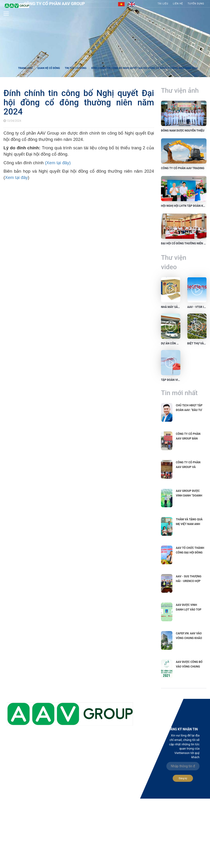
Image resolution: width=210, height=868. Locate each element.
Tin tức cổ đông (76, 68)
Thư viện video (174, 262)
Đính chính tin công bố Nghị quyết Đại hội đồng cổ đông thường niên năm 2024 (144, 68)
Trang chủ (25, 68)
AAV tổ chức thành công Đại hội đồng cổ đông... (190, 553)
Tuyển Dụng (196, 4)
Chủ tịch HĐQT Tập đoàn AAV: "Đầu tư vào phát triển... (189, 410)
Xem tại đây (16, 177)
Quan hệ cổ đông (49, 68)
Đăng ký (183, 778)
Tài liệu (163, 4)
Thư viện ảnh (180, 91)
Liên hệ (178, 4)
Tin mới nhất (179, 393)
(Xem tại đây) (58, 163)
